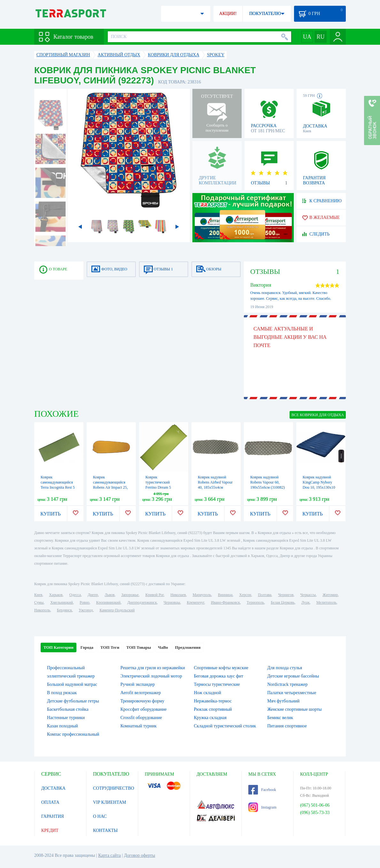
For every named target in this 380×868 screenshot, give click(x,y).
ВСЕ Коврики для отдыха (318, 415)
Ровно (84, 602)
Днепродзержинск (142, 602)
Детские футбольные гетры (73, 701)
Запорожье (130, 595)
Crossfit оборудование (141, 718)
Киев (38, 595)
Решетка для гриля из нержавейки (153, 668)
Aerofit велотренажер (141, 693)
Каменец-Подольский (117, 610)
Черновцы (172, 602)
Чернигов (286, 595)
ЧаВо (163, 647)
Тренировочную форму (143, 701)
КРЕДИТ (50, 830)
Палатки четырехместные (292, 693)
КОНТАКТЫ (105, 830)
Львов (110, 595)
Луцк (306, 602)
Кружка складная (210, 718)
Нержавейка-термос (213, 701)
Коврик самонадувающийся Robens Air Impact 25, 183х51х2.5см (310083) (110, 487)
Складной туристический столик (225, 726)
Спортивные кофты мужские (221, 668)
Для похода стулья (285, 668)
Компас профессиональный (73, 734)
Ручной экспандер (138, 684)
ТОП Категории (58, 647)
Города (87, 647)
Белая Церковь (283, 602)
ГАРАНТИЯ (53, 816)
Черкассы (308, 595)
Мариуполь (202, 595)
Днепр (93, 595)
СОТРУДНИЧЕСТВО (114, 788)
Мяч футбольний (283, 701)
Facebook (262, 790)
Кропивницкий (108, 602)
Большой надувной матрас (72, 684)
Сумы (39, 602)
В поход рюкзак (62, 693)
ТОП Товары (139, 647)
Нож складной (208, 693)
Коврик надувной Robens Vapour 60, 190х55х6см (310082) (268, 482)
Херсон (245, 595)
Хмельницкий (62, 602)
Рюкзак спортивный (213, 709)
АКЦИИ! (228, 14)
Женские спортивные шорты (294, 709)
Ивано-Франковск (225, 602)
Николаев (178, 595)
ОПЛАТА (50, 802)
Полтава (265, 595)
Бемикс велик (280, 718)
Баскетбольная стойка (68, 709)
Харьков (56, 595)
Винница (225, 595)
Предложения (188, 647)
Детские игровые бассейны (293, 676)
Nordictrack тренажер (287, 684)
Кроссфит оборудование (143, 709)
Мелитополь (326, 602)
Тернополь (255, 602)
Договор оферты (140, 855)
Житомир (330, 595)
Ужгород (86, 610)
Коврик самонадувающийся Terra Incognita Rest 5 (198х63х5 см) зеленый (58, 487)
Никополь (42, 610)
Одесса (75, 595)
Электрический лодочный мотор (151, 676)
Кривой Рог (155, 595)
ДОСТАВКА (53, 788)
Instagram (262, 807)
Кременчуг (195, 602)
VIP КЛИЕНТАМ (110, 802)
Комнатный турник (139, 726)
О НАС (100, 816)
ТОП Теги (110, 647)
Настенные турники (66, 718)
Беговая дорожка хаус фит (219, 676)
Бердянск (64, 610)
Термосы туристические (217, 684)
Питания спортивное (287, 726)
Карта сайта (109, 855)
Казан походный (62, 726)
